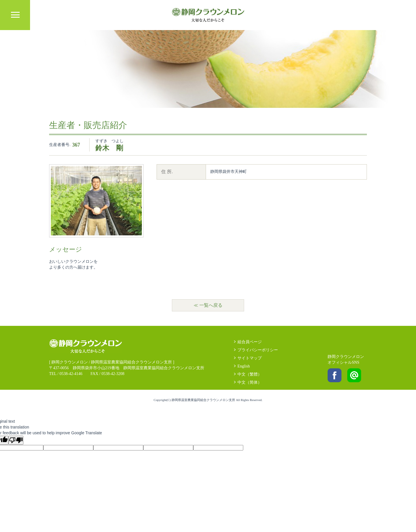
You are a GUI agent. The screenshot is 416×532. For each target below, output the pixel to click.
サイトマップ (250, 358)
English (244, 366)
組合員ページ (250, 342)
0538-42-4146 (71, 374)
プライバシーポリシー (258, 350)
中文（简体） (250, 382)
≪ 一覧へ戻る (208, 305)
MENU (15, 15)
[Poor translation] (16, 440)
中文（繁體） (250, 374)
